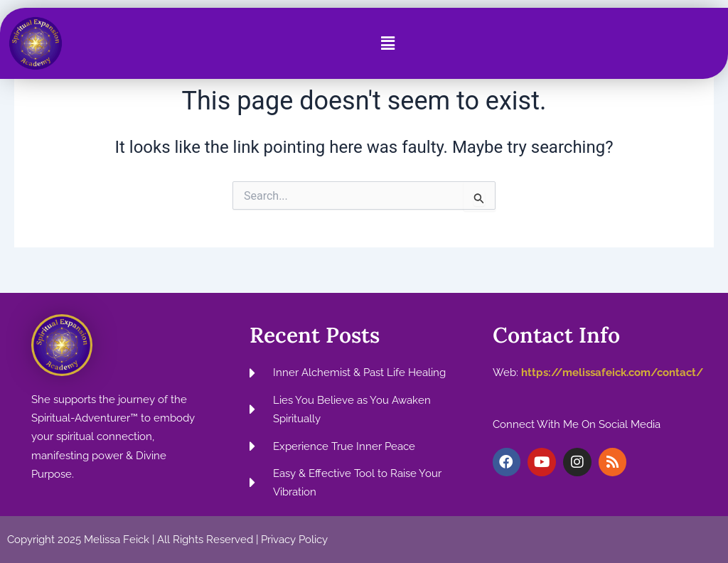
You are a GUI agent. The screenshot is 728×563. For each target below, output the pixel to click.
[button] (387, 43)
